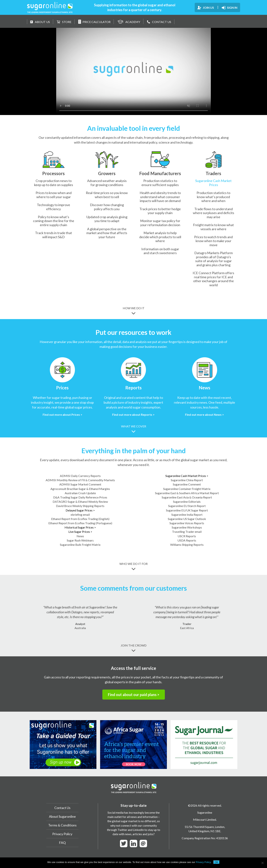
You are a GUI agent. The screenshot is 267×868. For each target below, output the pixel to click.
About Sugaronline (62, 816)
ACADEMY (129, 21)
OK (216, 862)
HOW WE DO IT (134, 311)
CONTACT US (159, 22)
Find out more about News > (205, 415)
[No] (262, 863)
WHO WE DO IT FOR (133, 566)
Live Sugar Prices (80, 532)
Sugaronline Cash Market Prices (213, 183)
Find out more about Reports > (133, 415)
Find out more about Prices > (62, 415)
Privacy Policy (62, 834)
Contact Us (62, 808)
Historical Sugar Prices (80, 527)
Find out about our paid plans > (134, 695)
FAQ (62, 843)
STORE (64, 22)
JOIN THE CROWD (134, 648)
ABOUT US (40, 22)
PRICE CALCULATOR (94, 22)
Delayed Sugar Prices (80, 510)
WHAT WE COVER (134, 429)
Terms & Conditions (62, 825)
